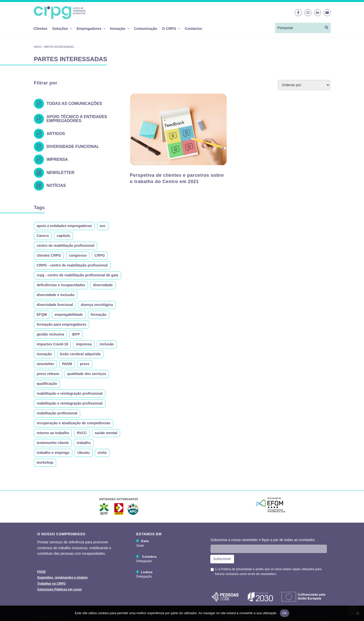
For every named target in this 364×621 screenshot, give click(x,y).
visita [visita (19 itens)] (102, 453)
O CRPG (171, 29)
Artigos (56, 134)
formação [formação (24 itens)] (99, 315)
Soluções (62, 29)
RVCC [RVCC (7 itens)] (82, 433)
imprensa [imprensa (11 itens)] (84, 344)
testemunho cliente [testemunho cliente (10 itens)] (53, 443)
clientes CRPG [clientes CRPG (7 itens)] (49, 255)
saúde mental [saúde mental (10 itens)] (106, 433)
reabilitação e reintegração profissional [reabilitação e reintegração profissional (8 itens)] (70, 403)
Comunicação (146, 29)
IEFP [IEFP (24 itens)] (76, 334)
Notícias (56, 185)
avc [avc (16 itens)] (103, 226)
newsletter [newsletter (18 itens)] (45, 364)
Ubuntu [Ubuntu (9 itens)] (84, 453)
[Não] (358, 613)
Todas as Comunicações (74, 104)
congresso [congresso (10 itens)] (78, 255)
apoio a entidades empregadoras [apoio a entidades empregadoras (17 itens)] (64, 226)
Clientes (40, 29)
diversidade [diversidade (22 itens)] (103, 285)
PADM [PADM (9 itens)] (67, 364)
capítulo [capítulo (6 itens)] (63, 236)
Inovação (119, 29)
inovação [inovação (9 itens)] (44, 354)
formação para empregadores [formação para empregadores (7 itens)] (62, 324)
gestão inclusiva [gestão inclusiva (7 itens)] (50, 334)
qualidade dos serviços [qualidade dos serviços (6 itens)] (87, 374)
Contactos (193, 29)
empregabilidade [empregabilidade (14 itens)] (69, 315)
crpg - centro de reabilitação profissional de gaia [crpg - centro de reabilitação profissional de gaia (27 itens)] (77, 275)
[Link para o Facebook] (298, 13)
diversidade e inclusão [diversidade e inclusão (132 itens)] (56, 295)
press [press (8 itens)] (85, 364)
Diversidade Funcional (73, 147)
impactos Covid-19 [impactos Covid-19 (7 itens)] (52, 344)
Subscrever (222, 559)
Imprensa (57, 159)
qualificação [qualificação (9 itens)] (47, 384)
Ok (285, 613)
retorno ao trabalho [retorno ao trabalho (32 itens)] (53, 433)
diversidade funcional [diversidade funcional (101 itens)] (55, 305)
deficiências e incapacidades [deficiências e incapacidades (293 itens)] (61, 285)
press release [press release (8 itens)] (48, 374)
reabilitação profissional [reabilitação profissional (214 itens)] (57, 413)
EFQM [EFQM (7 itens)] (42, 315)
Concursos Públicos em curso (59, 589)
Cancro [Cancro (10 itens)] (43, 236)
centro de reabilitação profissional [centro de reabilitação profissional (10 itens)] (65, 246)
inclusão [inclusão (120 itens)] (107, 344)
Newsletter (60, 173)
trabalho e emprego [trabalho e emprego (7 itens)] (53, 453)
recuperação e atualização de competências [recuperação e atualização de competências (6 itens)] (74, 423)
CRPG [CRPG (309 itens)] (100, 255)
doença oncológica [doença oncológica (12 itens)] (97, 305)
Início (38, 47)
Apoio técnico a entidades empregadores (77, 119)
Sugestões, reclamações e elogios (62, 578)
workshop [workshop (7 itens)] (45, 462)
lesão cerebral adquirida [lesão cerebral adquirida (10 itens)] (80, 354)
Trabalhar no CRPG (51, 584)
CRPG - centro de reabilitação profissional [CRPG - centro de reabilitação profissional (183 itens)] (72, 265)
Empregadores (91, 29)
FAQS (41, 572)
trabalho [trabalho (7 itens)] (84, 443)
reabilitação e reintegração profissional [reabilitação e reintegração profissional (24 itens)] (70, 393)
